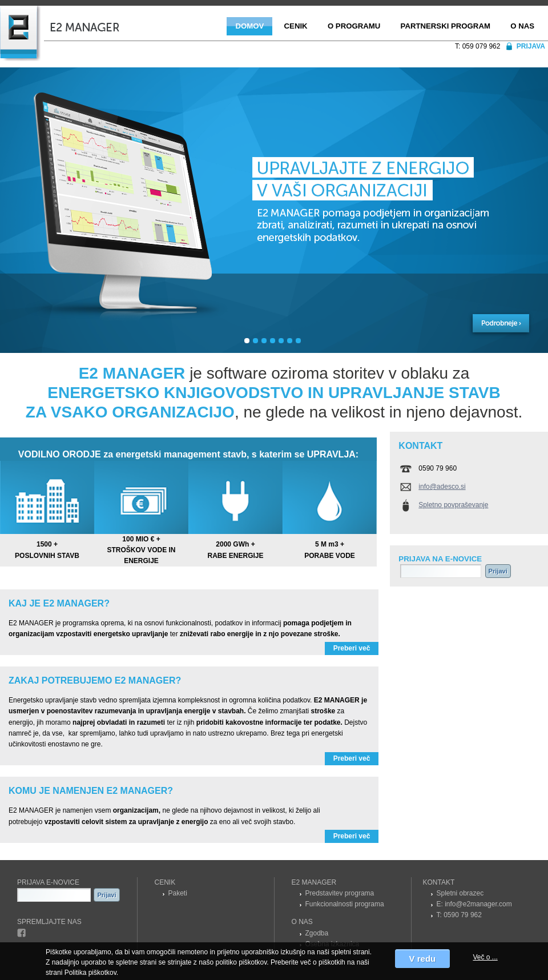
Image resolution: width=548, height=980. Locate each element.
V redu (423, 959)
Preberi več (352, 648)
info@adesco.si (442, 487)
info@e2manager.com (478, 904)
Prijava (531, 46)
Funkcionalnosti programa (345, 904)
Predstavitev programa (340, 893)
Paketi (178, 893)
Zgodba (317, 933)
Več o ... (485, 957)
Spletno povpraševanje (453, 505)
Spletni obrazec (460, 893)
